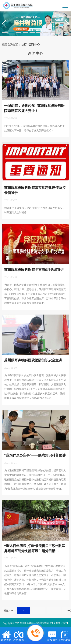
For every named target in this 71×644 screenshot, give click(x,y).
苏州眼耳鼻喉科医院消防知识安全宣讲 (33, 360)
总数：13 (9, 611)
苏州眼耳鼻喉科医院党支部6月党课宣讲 (34, 270)
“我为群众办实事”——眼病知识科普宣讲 (35, 455)
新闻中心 (34, 45)
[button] (5, 32)
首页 (24, 45)
